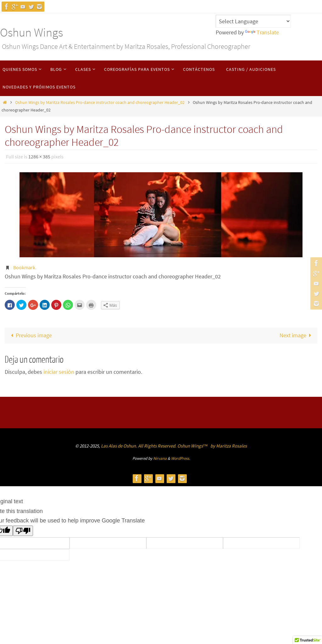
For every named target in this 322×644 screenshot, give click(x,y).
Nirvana (160, 458)
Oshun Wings (31, 32)
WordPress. (180, 458)
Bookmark (24, 267)
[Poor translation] (23, 531)
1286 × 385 (39, 157)
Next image (297, 335)
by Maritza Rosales (229, 446)
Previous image (30, 335)
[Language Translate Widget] (253, 21)
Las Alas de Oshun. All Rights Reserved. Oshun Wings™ (155, 446)
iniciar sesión (59, 372)
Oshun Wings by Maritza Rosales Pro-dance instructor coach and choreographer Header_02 (100, 102)
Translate (262, 32)
